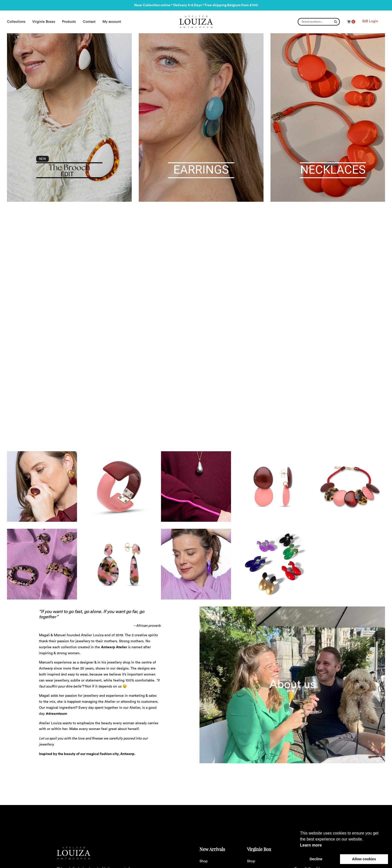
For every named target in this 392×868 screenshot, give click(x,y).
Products (69, 22)
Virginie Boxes (44, 22)
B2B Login (370, 21)
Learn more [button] (311, 845)
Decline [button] (316, 859)
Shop (203, 861)
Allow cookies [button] (364, 859)
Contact (89, 22)
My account (112, 22)
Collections (16, 22)
